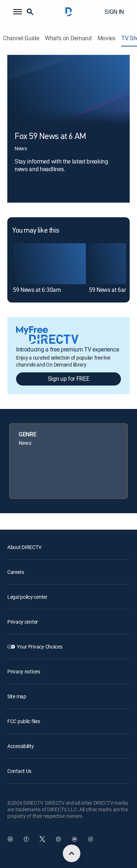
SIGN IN (114, 12)
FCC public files (24, 721)
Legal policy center (27, 597)
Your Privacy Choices (39, 647)
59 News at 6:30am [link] (37, 290)
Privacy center (23, 622)
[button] (18, 12)
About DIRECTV (24, 547)
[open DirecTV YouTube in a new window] (75, 839)
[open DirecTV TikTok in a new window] (91, 839)
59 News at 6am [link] (109, 290)
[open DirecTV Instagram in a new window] (58, 839)
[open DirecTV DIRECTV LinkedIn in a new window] (10, 839)
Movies (106, 38)
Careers (16, 572)
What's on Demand (68, 38)
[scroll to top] (72, 853)
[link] (49, 264)
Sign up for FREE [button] (69, 379)
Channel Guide (21, 38)
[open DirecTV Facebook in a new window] (26, 839)
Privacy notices (24, 671)
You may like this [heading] (36, 231)
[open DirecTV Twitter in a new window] (42, 839)
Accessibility (20, 746)
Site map (17, 696)
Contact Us (19, 771)
